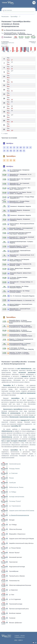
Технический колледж (12, 604)
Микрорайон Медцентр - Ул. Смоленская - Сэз (18, 300)
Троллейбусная (10, 571)
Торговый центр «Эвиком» (13, 576)
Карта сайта (9, 636)
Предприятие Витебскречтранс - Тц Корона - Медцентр (18, 242)
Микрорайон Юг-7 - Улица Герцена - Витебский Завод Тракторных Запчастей (18, 238)
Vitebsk (5, 3)
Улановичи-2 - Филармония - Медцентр (17, 206)
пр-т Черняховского (11, 506)
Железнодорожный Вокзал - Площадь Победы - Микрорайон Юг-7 (18, 197)
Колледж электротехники (13, 497)
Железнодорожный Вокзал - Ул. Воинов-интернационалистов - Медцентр (17, 344)
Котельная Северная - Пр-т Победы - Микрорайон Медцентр (16, 287)
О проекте (17, 636)
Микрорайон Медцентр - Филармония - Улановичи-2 (17, 211)
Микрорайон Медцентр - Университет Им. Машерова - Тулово (17, 265)
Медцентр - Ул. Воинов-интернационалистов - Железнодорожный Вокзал (18, 340)
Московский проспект (12, 557)
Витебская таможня (11, 613)
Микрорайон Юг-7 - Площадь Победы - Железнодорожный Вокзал (16, 202)
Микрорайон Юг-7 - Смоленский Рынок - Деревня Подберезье (17, 309)
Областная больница (12, 529)
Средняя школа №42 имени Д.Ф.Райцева (18, 539)
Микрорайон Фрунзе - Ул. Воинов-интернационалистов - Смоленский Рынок (17, 331)
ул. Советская (10, 473)
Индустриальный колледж (13, 567)
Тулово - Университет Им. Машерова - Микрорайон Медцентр (16, 260)
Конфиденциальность (20, 637)
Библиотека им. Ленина (12, 487)
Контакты (23, 636)
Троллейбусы (9, 156)
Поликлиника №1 (11, 581)
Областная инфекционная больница (16, 585)
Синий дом (9, 483)
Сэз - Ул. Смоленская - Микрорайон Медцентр (18, 296)
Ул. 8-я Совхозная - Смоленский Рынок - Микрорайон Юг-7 (17, 251)
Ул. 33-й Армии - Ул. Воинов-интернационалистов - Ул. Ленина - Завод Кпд (18, 349)
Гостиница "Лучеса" (11, 501)
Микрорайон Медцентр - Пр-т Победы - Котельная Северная (16, 291)
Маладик (8, 520)
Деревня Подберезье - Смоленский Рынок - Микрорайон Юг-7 (18, 305)
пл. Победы (9, 492)
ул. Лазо (8, 595)
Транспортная (10, 562)
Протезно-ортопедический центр (15, 609)
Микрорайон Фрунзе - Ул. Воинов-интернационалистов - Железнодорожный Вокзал (17, 322)
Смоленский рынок (11, 464)
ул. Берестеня (10, 590)
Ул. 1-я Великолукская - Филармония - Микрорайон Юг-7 (16, 171)
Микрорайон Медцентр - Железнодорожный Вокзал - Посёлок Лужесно (18, 229)
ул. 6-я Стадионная (11, 599)
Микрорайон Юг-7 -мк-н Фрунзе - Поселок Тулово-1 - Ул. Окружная (17, 193)
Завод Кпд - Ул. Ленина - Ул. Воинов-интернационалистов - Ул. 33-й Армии (16, 353)
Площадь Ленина (11, 469)
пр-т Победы (9, 525)
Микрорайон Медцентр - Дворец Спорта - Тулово (17, 274)
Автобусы (8, 143)
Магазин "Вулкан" (11, 553)
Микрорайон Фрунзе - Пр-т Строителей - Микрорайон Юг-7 (17, 179)
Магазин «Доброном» (12, 623)
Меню (34, 3)
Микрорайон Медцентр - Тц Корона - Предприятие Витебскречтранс (16, 247)
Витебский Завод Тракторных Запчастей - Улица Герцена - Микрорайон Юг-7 (17, 233)
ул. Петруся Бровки (11, 548)
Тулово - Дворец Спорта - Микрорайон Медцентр (17, 269)
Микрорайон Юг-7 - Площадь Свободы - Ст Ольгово (18, 282)
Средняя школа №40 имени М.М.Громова (18, 511)
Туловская (8, 618)
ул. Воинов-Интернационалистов (15, 30)
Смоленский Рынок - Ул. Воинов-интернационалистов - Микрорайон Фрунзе (18, 34)
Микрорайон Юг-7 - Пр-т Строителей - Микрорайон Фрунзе (16, 184)
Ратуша (8, 478)
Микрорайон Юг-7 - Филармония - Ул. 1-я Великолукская (17, 175)
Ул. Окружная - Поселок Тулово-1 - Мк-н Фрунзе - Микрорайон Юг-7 (16, 188)
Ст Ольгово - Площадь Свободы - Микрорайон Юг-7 (15, 278)
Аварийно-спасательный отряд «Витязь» (18, 543)
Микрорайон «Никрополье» (14, 534)
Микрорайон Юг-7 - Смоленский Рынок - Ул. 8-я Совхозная (18, 256)
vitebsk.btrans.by (26, 369)
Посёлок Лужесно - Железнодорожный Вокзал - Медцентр (18, 224)
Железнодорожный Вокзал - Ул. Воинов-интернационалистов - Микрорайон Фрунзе (17, 326)
